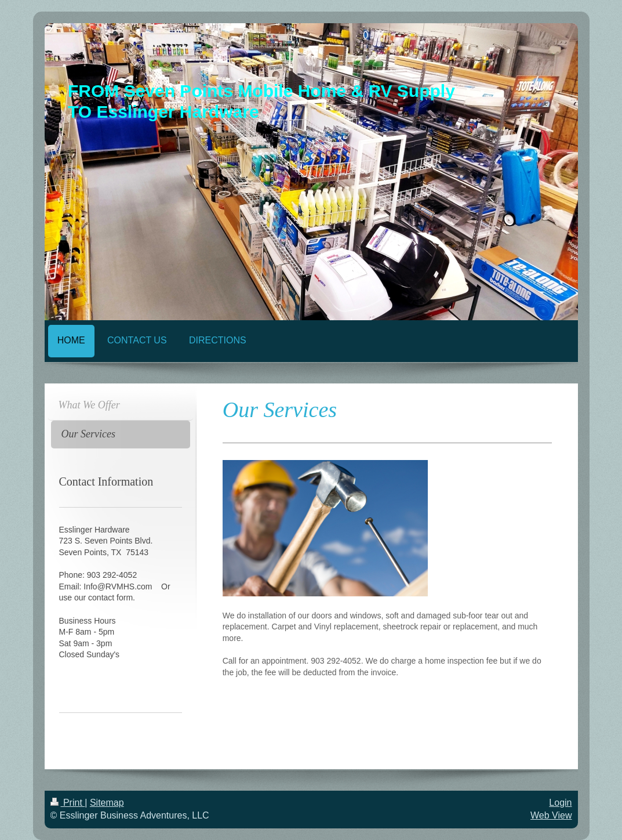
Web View (551, 815)
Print (68, 803)
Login (560, 803)
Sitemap (107, 803)
